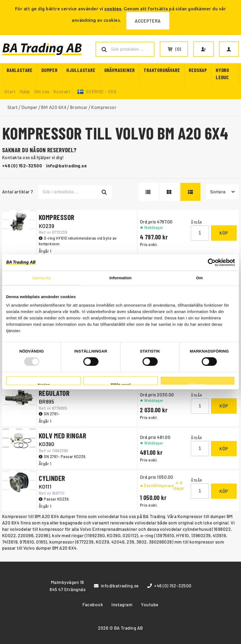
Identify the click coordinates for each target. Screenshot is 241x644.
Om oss (42, 91)
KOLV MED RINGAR (63, 435)
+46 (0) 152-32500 (22, 166)
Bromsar (79, 107)
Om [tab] (199, 278)
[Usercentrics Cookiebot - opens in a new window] (212, 262)
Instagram (122, 604)
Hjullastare (81, 70)
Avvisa (44, 384)
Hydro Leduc (222, 74)
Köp (224, 233)
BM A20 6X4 (54, 107)
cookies (113, 9)
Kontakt (62, 91)
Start (10, 91)
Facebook (93, 604)
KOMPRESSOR (57, 217)
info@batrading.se (66, 166)
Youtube (150, 604)
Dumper (50, 70)
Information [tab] (120, 278)
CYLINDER (52, 478)
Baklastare (20, 70)
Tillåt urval (121, 384)
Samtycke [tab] (42, 278)
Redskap (198, 70)
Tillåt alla (197, 384)
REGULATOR (54, 393)
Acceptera (148, 21)
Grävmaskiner (120, 70)
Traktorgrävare (162, 70)
